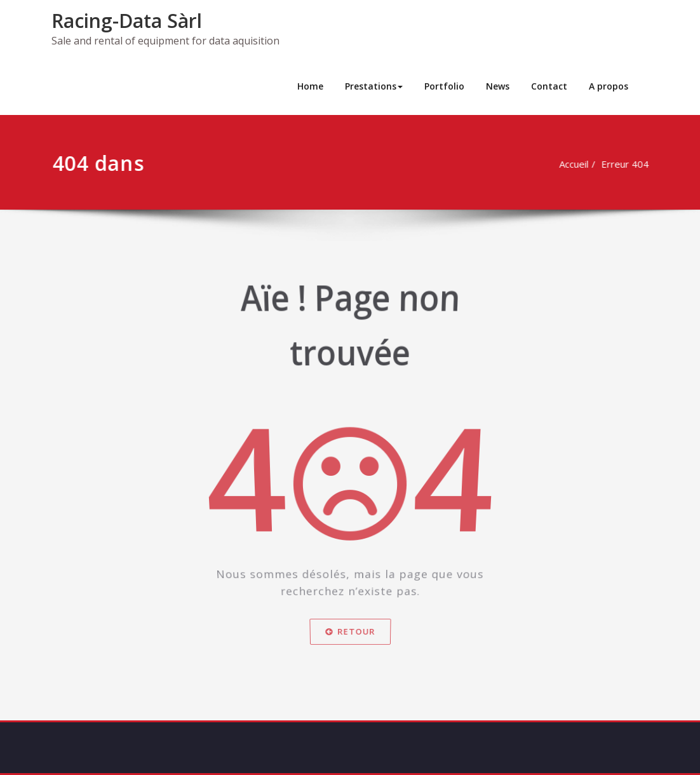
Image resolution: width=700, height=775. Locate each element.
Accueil (579, 164)
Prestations (374, 86)
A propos (609, 86)
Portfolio (444, 86)
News (498, 86)
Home (310, 86)
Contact (549, 86)
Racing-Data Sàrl (127, 21)
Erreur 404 (630, 164)
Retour (350, 637)
